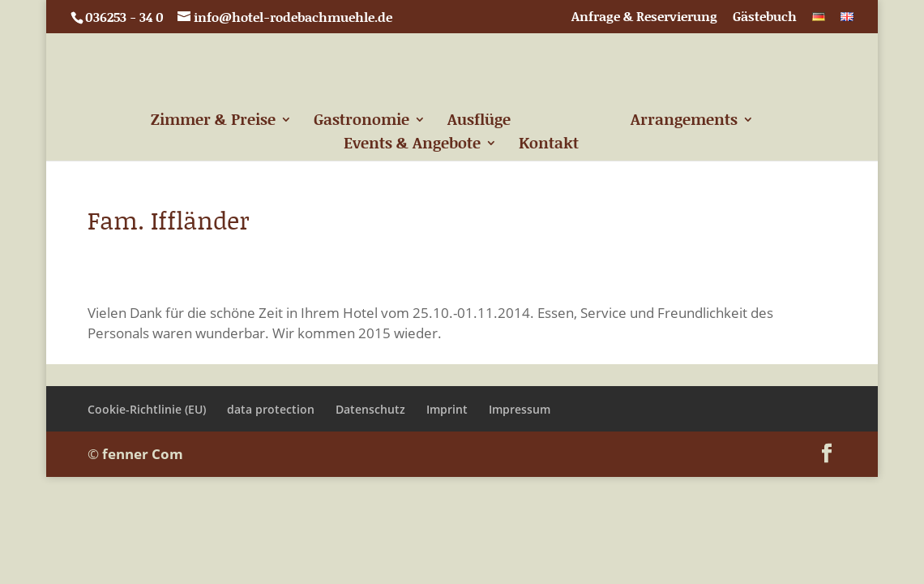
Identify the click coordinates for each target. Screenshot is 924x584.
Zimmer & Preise (213, 122)
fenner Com (143, 454)
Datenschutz (370, 409)
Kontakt (549, 145)
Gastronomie (361, 122)
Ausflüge (479, 122)
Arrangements (684, 122)
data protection (271, 409)
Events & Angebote (412, 145)
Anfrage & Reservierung (644, 17)
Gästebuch (765, 17)
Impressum (520, 409)
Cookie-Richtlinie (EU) (147, 409)
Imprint (447, 409)
